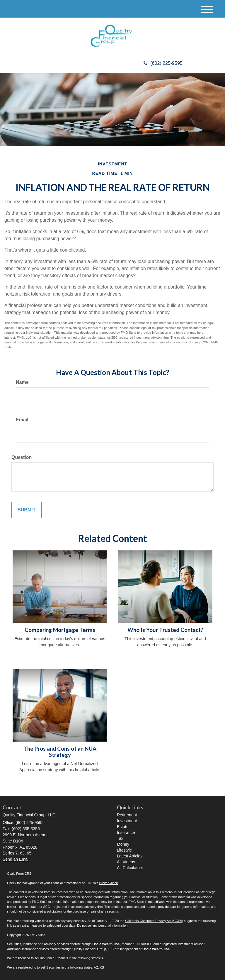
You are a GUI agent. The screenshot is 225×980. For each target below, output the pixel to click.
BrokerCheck (109, 883)
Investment (127, 821)
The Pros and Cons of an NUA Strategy (60, 752)
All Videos (126, 862)
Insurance (126, 833)
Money (123, 844)
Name (22, 382)
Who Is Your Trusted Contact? (165, 630)
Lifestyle (124, 850)
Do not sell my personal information (102, 925)
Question (22, 457)
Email (22, 420)
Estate (123, 827)
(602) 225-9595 (163, 63)
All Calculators (130, 868)
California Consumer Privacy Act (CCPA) (154, 921)
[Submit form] (27, 510)
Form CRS (24, 874)
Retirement (127, 815)
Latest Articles (130, 856)
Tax (120, 838)
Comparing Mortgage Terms (60, 630)
